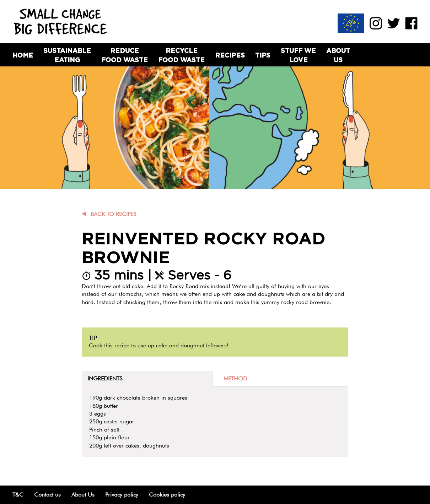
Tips (263, 55)
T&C (18, 495)
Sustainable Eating (67, 55)
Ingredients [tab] (105, 378)
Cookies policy (167, 495)
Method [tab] (235, 378)
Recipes (230, 55)
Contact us (47, 495)
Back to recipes (113, 214)
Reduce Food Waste (125, 55)
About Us (338, 55)
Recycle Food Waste (181, 55)
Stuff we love (298, 55)
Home (23, 55)
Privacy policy (122, 495)
